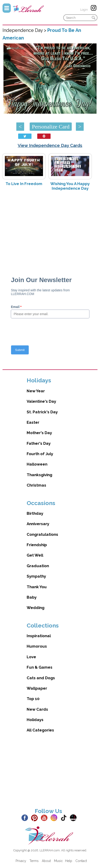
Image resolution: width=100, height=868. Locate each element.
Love (31, 657)
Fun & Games (40, 667)
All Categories (40, 730)
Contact (81, 861)
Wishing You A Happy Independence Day (70, 186)
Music (58, 861)
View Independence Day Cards (50, 145)
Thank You (37, 587)
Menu (7, 8)
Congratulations (42, 534)
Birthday (35, 513)
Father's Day (39, 443)
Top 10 (33, 699)
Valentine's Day (41, 401)
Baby (32, 597)
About (46, 861)
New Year (36, 391)
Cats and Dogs (41, 678)
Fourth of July (40, 454)
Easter (33, 422)
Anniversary (38, 524)
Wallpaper (37, 688)
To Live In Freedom (24, 184)
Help (69, 861)
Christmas (36, 485)
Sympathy (36, 576)
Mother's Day (39, 433)
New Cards (37, 709)
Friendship (37, 545)
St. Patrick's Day (42, 412)
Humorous (37, 646)
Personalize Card (51, 127)
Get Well (35, 555)
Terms (34, 861)
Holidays (35, 720)
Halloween (37, 464)
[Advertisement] (50, 231)
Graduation (38, 566)
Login (84, 10)
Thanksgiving (39, 475)
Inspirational (39, 636)
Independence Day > (25, 30)
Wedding (36, 608)
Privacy (21, 861)
